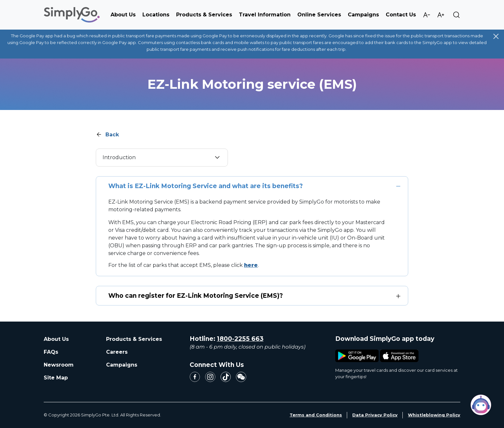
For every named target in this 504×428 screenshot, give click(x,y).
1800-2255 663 (240, 339)
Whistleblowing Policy (434, 415)
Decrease (427, 15)
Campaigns (363, 15)
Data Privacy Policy (375, 415)
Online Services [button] (319, 15)
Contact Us (401, 15)
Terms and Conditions (316, 415)
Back (112, 135)
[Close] (496, 36)
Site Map (56, 378)
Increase (441, 15)
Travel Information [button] (265, 15)
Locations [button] (156, 15)
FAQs (51, 352)
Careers (117, 352)
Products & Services (134, 339)
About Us (56, 339)
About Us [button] (123, 15)
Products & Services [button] (204, 15)
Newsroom (59, 365)
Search (456, 15)
